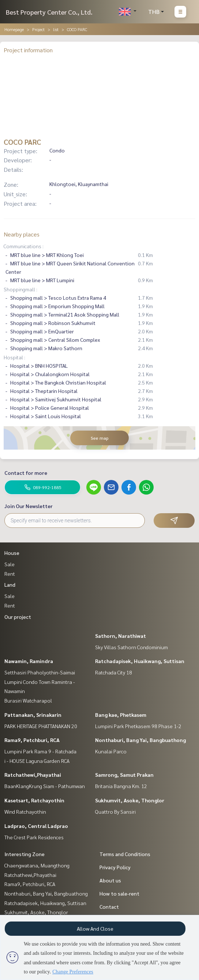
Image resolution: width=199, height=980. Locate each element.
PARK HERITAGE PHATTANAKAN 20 (41, 726)
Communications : (24, 246)
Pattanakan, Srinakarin (33, 715)
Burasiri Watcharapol (28, 700)
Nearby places (22, 234)
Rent (10, 574)
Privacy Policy (115, 867)
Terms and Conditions (125, 854)
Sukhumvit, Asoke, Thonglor (130, 800)
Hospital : (14, 357)
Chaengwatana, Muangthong (37, 865)
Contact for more (26, 473)
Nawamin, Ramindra (29, 661)
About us (110, 880)
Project (38, 29)
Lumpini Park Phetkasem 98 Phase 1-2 (138, 726)
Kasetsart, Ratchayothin (34, 800)
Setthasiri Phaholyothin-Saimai (40, 672)
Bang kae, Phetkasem (121, 715)
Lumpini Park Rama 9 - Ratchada (40, 751)
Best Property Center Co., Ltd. (49, 12)
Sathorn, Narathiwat (121, 636)
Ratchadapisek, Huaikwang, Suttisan (140, 661)
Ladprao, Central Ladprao (36, 826)
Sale (10, 564)
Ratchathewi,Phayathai (33, 775)
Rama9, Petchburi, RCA (32, 740)
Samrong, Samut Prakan (124, 775)
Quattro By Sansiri (115, 811)
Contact (109, 907)
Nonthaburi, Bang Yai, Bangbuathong (140, 740)
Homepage (14, 29)
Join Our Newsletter (29, 506)
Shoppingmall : (20, 289)
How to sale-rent (119, 893)
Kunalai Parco (111, 751)
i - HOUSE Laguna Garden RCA (37, 761)
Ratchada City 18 (114, 672)
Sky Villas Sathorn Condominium (132, 647)
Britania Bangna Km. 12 (121, 786)
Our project (18, 617)
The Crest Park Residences (34, 837)
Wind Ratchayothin (25, 811)
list (56, 29)
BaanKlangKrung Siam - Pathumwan (45, 786)
